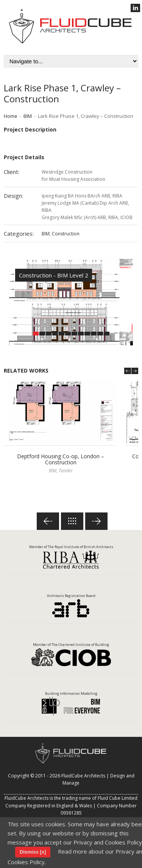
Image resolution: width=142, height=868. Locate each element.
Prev (128, 371)
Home (11, 116)
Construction (66, 234)
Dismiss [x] (33, 852)
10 (94, 334)
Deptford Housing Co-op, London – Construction (61, 459)
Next (135, 371)
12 (107, 334)
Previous (48, 521)
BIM (28, 116)
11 (100, 334)
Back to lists (72, 521)
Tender (66, 471)
